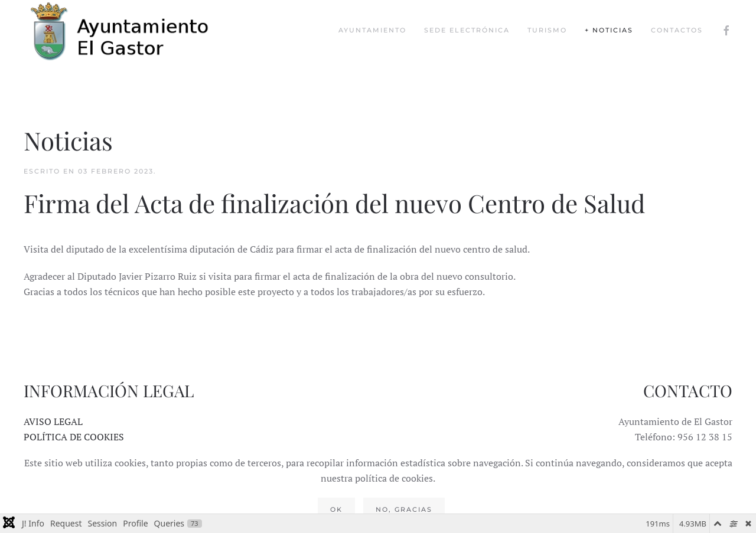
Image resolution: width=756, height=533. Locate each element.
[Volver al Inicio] (130, 30)
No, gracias (404, 509)
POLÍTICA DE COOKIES (74, 437)
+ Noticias (609, 30)
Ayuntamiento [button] (372, 30)
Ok (336, 509)
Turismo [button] (547, 30)
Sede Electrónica (467, 30)
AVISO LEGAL (53, 421)
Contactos (677, 30)
